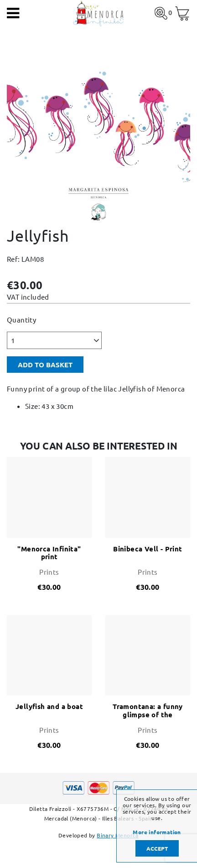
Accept (157, 848)
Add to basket (45, 365)
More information (157, 832)
